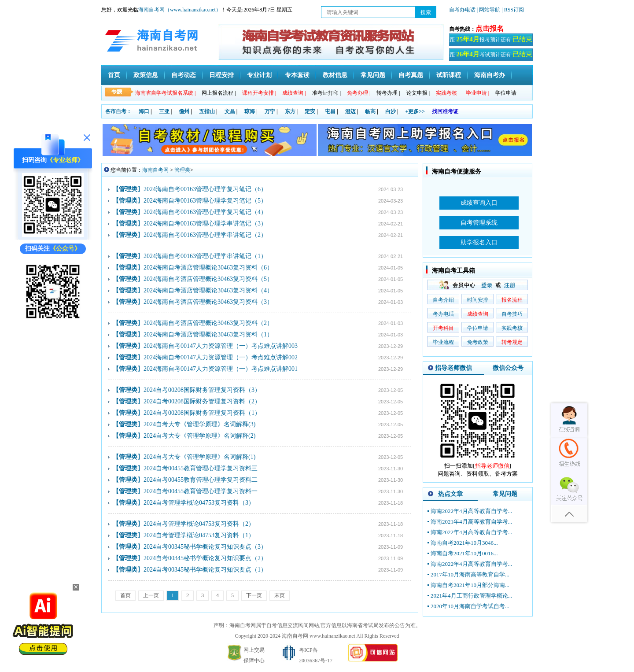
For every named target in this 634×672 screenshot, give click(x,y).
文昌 (230, 111)
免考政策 (478, 342)
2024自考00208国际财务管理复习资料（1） (202, 413)
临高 (370, 111)
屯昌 (330, 111)
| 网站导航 (488, 10)
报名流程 (512, 300)
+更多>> (415, 111)
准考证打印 (326, 93)
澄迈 (350, 111)
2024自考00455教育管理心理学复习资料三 (201, 468)
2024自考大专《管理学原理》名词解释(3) (199, 424)
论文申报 (418, 93)
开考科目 (443, 328)
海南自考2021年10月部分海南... (470, 585)
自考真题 (411, 75)
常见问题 (373, 75)
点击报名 (490, 28)
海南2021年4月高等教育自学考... (471, 522)
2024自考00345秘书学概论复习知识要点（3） (205, 547)
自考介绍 (443, 300)
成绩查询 (478, 314)
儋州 (184, 111)
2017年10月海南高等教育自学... (470, 574)
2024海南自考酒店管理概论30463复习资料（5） (208, 279)
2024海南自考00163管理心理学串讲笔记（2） (205, 235)
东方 (290, 111)
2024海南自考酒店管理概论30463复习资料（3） (208, 302)
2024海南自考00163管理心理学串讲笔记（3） (205, 223)
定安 (310, 111)
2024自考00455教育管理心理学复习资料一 (201, 491)
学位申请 (506, 93)
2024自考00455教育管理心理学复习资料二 (201, 480)
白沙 (391, 111)
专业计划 (259, 75)
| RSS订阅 (513, 10)
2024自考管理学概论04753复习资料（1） (199, 535)
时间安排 (478, 300)
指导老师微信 (453, 368)
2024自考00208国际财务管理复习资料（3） (202, 390)
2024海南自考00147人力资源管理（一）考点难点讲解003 (221, 346)
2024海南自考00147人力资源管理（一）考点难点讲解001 (221, 369)
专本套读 (297, 75)
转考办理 (388, 93)
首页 (114, 75)
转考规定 (512, 342)
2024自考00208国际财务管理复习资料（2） (202, 401)
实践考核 (512, 328)
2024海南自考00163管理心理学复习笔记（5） (205, 201)
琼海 (250, 111)
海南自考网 (155, 170)
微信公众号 (508, 368)
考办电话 (443, 314)
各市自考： (118, 111)
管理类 (182, 170)
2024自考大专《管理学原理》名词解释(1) (199, 457)
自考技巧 (512, 314)
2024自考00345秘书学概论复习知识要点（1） (205, 570)
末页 (280, 595)
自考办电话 (462, 10)
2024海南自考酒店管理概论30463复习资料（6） (208, 268)
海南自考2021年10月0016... (464, 553)
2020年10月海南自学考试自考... (470, 606)
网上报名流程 (219, 93)
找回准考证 (445, 111)
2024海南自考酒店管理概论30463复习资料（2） (208, 323)
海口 (144, 111)
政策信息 (146, 75)
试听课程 (449, 75)
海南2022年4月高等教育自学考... (471, 511)
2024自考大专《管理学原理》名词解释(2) (199, 436)
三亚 (164, 111)
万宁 (270, 111)
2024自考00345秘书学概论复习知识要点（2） (205, 558)
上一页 (151, 595)
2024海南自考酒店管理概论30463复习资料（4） (208, 290)
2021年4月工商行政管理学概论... (471, 596)
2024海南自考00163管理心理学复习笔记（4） (205, 212)
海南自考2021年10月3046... (464, 543)
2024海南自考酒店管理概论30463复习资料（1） (208, 334)
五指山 (207, 111)
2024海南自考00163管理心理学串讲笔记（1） (205, 256)
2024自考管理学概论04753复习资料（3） (199, 503)
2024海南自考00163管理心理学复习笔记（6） (205, 189)
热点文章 (450, 494)
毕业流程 (443, 342)
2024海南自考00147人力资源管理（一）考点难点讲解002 (221, 357)
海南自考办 (490, 75)
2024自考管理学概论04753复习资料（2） (199, 524)
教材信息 (335, 75)
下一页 (254, 595)
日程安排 (221, 75)
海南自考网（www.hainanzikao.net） (180, 10)
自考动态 (184, 75)
